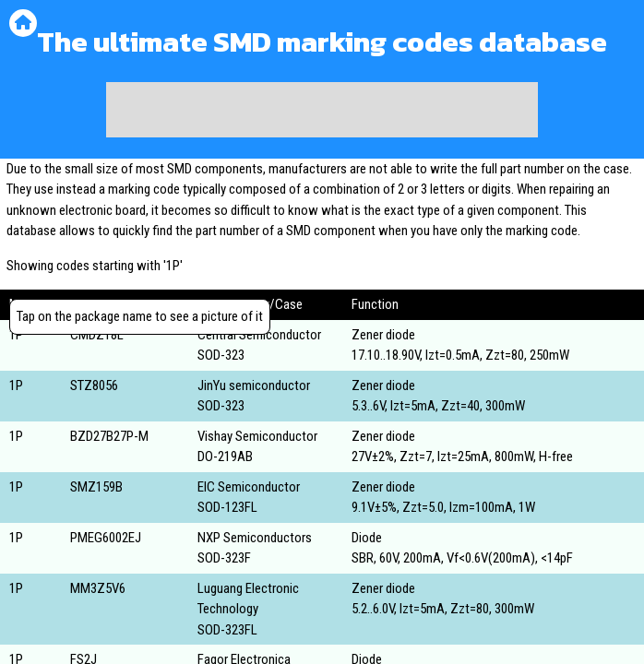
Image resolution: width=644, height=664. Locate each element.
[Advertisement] (322, 110)
